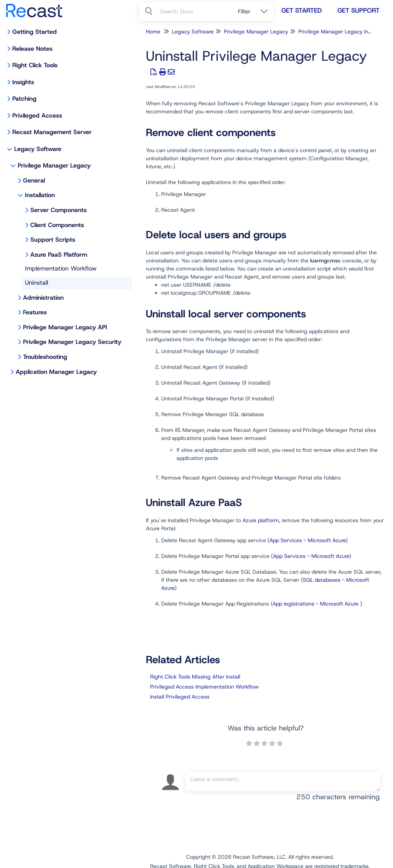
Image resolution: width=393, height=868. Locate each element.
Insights (23, 82)
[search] (195, 12)
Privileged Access (37, 115)
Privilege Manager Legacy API (65, 327)
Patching (24, 99)
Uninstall (36, 283)
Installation (40, 195)
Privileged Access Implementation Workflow (204, 687)
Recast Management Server (52, 132)
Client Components (57, 225)
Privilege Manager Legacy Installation (344, 32)
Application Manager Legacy (56, 372)
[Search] (150, 12)
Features (35, 312)
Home (153, 32)
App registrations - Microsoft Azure (315, 604)
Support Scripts (53, 240)
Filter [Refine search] (245, 12)
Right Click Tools (35, 65)
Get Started (302, 10)
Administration (43, 298)
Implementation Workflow (61, 268)
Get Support (358, 10)
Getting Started (35, 32)
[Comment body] (283, 782)
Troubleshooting (45, 357)
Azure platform (261, 520)
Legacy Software (38, 149)
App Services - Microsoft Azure (308, 540)
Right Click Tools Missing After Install (195, 677)
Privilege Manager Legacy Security (72, 342)
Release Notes (32, 49)
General (34, 180)
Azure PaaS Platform (59, 255)
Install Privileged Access (180, 697)
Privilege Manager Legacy (54, 165)
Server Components (59, 210)
